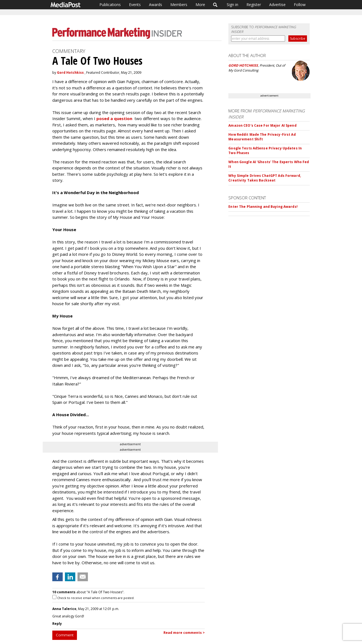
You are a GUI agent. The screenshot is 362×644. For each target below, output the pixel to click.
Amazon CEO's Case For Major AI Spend (262, 125)
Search (215, 5)
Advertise (277, 5)
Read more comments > (184, 633)
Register (254, 5)
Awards (156, 5)
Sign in (232, 5)
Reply (57, 624)
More (200, 5)
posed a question (115, 118)
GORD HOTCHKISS (243, 65)
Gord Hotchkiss (70, 73)
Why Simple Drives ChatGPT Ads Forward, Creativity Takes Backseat (265, 178)
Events (135, 5)
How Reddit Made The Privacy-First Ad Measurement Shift (262, 137)
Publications (110, 5)
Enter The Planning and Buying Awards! (263, 207)
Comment (65, 635)
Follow (300, 5)
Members (179, 5)
